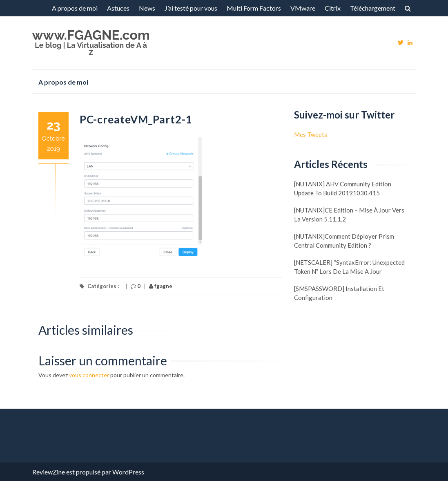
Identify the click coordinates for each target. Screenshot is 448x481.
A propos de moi (75, 8)
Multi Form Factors (254, 8)
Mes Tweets (311, 134)
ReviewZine (49, 472)
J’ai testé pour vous (191, 8)
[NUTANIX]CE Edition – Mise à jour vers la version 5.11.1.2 (349, 215)
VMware (303, 8)
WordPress (128, 472)
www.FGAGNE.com (91, 35)
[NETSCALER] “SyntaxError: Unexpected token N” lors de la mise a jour (349, 267)
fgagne (161, 286)
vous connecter (89, 375)
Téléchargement (373, 8)
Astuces (118, 8)
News (147, 8)
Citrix (333, 8)
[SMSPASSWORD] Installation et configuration (339, 293)
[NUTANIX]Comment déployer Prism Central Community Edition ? (344, 241)
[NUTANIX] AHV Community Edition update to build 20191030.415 (343, 188)
